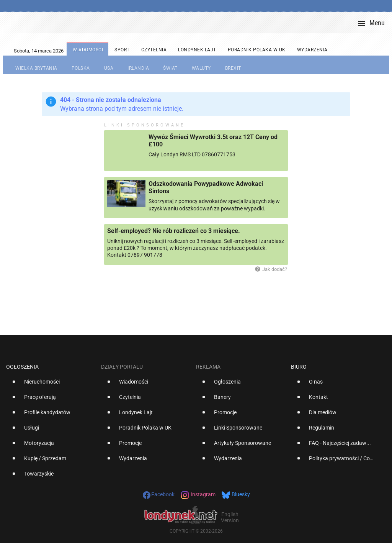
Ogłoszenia (22, 367)
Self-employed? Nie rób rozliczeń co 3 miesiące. (174, 231)
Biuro (299, 367)
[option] (51, 385)
